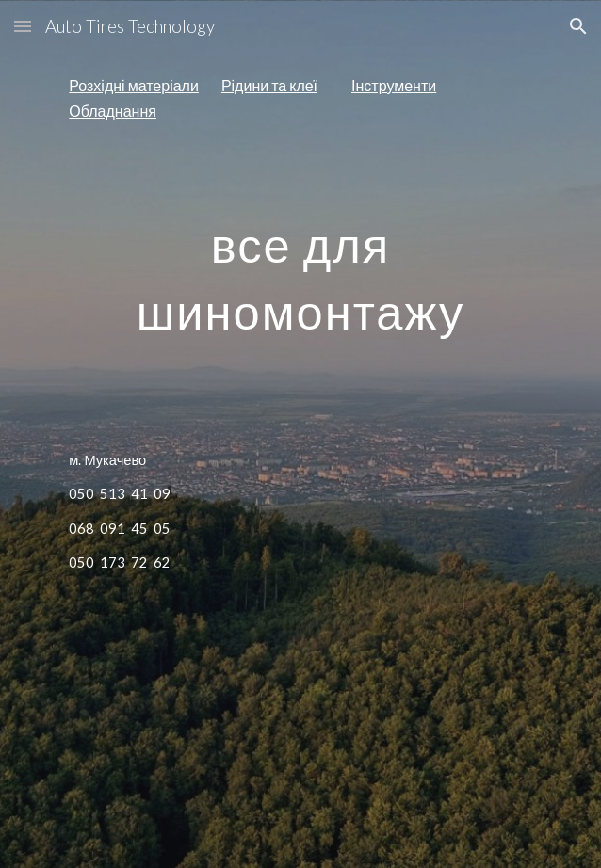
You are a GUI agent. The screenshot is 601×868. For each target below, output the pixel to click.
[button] (23, 26)
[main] (300, 98)
